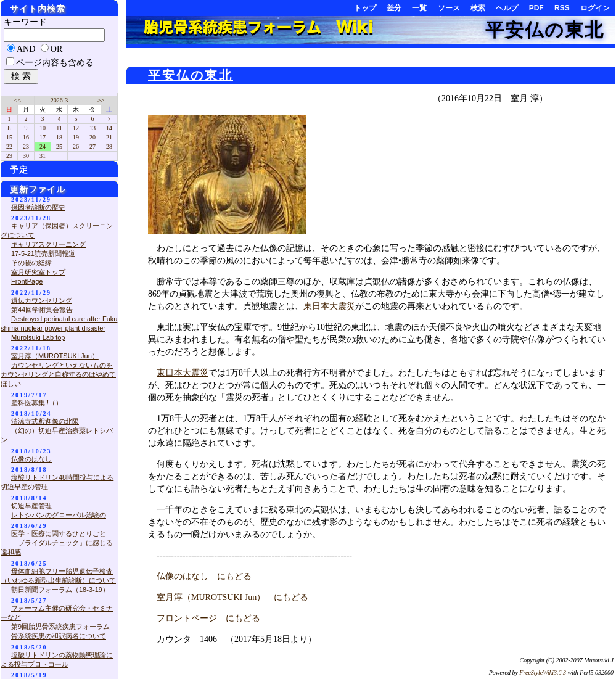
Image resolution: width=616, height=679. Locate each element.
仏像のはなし (31, 459)
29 (9, 156)
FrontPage (27, 281)
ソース (449, 8)
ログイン (595, 8)
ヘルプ (507, 8)
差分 (394, 8)
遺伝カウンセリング (42, 300)
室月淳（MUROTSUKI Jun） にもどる (232, 597)
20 (92, 137)
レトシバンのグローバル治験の (59, 515)
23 (26, 146)
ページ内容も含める (55, 63)
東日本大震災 (329, 306)
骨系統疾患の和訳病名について (59, 636)
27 (92, 146)
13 (92, 128)
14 (109, 128)
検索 (478, 8)
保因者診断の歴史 (38, 207)
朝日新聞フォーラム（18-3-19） (60, 590)
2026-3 (59, 100)
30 (26, 156)
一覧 (419, 8)
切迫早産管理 (31, 506)
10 (43, 128)
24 (43, 146)
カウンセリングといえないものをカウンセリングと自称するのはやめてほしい (58, 374)
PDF (536, 8)
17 (43, 137)
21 (109, 137)
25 (59, 146)
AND (26, 49)
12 (76, 128)
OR (56, 49)
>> (101, 100)
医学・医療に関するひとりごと (59, 533)
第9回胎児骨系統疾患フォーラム (60, 627)
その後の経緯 (31, 263)
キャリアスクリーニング (48, 244)
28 (109, 146)
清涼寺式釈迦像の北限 (45, 421)
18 (59, 137)
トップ (365, 8)
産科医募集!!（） (37, 403)
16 (26, 137)
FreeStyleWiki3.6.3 (543, 673)
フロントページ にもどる (208, 618)
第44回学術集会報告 (42, 310)
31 (43, 156)
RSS (562, 8)
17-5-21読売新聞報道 (43, 253)
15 (9, 137)
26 (76, 146)
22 (9, 146)
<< (18, 100)
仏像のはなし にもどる (204, 576)
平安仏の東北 (545, 30)
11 (59, 128)
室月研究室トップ (38, 272)
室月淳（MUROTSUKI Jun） (55, 356)
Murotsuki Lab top (38, 337)
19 (76, 137)
